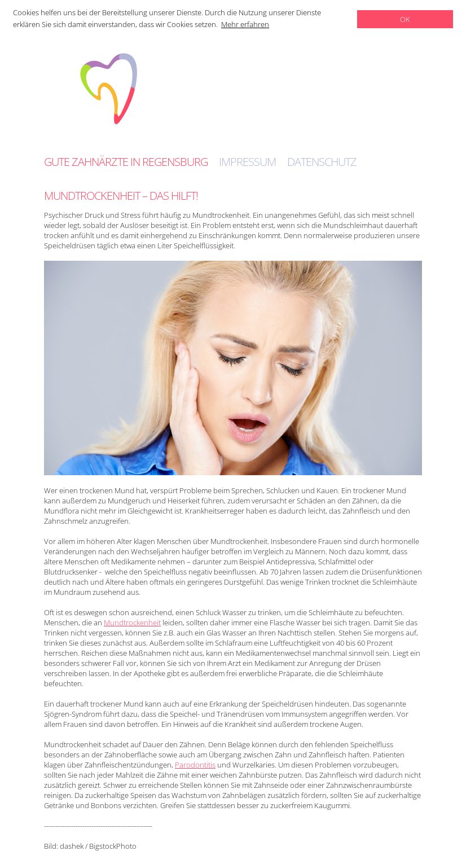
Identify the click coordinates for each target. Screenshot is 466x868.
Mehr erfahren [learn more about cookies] (245, 24)
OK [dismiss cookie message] (405, 19)
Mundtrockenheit (132, 622)
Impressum (247, 162)
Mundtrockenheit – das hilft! (121, 196)
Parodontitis (195, 765)
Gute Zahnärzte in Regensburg (126, 162)
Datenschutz (322, 162)
